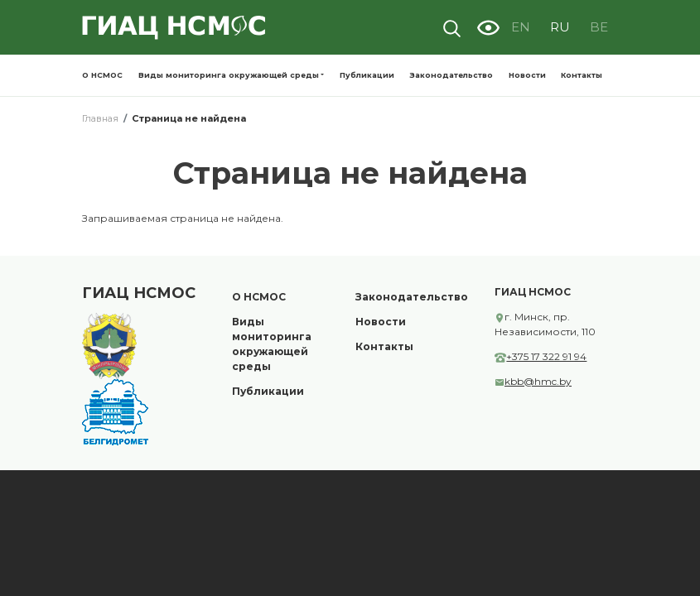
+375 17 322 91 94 (546, 356)
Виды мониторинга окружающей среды (229, 75)
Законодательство (451, 75)
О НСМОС (102, 75)
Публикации (367, 75)
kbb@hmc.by (538, 381)
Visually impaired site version (488, 27)
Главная (100, 118)
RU (560, 27)
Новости (527, 75)
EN (521, 27)
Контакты (582, 75)
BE (599, 27)
